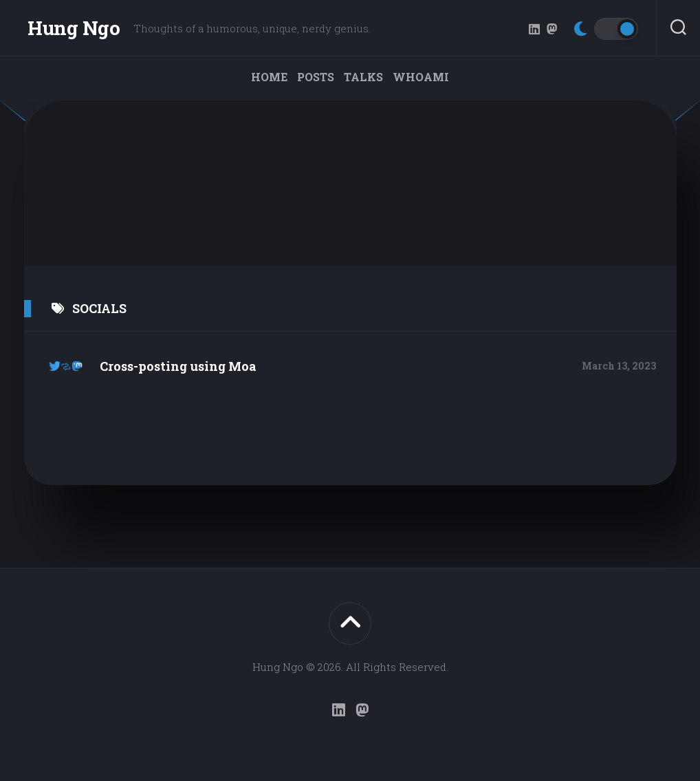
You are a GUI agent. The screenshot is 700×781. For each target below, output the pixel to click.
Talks (363, 77)
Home (269, 77)
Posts (316, 77)
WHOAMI (421, 77)
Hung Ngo (74, 28)
